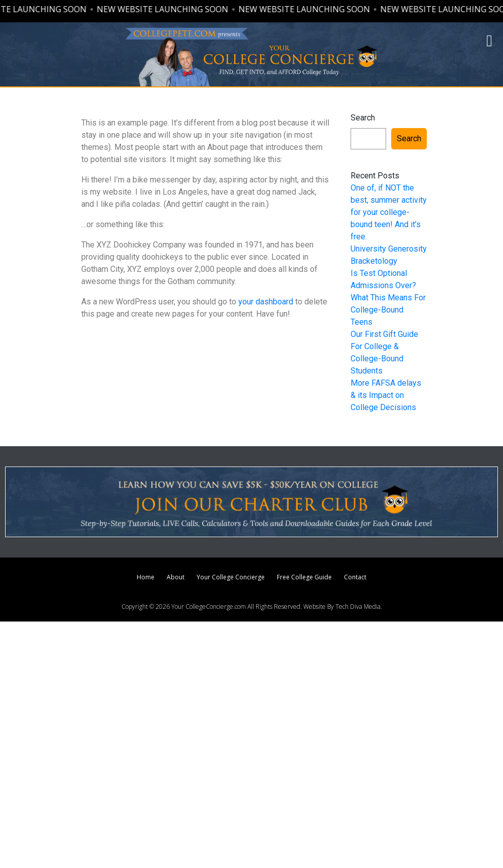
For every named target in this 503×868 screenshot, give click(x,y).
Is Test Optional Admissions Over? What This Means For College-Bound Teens (388, 298)
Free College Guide (304, 577)
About (176, 577)
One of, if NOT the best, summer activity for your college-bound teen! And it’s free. (389, 212)
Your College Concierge (231, 577)
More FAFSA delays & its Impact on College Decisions (386, 395)
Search (363, 118)
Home (146, 577)
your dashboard (266, 302)
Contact (355, 577)
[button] (489, 41)
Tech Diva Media (358, 607)
